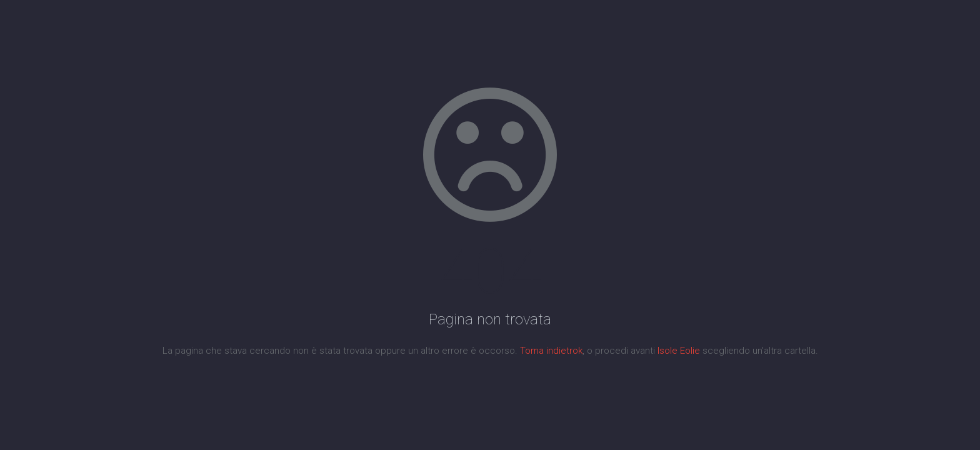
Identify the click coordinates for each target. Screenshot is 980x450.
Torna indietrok (551, 351)
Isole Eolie (679, 351)
